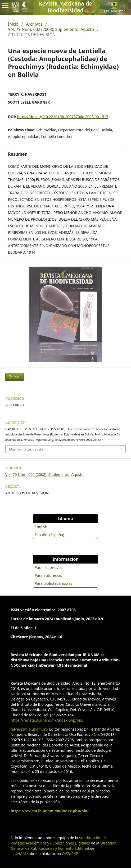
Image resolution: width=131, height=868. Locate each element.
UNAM (20, 854)
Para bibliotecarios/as (53, 583)
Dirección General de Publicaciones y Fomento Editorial (64, 846)
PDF (16, 377)
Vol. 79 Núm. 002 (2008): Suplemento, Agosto (51, 30)
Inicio (13, 24)
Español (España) (49, 535)
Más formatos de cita (26, 449)
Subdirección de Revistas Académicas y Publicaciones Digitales (59, 840)
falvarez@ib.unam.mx (29, 729)
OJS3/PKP (70, 854)
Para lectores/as (49, 567)
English (41, 527)
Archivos (34, 24)
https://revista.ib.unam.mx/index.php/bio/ (47, 720)
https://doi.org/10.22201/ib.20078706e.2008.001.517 (63, 117)
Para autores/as (48, 575)
